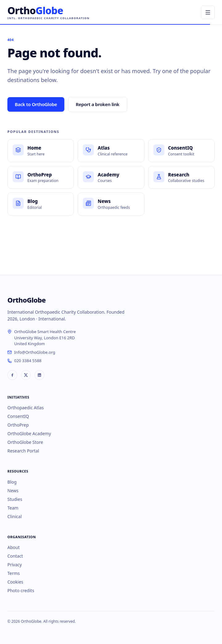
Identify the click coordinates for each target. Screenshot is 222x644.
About (14, 547)
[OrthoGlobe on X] (26, 375)
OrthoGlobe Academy (29, 433)
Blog (12, 482)
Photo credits (21, 590)
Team (13, 508)
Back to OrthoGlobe (36, 104)
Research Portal (23, 451)
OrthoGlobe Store (25, 442)
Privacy (15, 565)
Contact (15, 556)
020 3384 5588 (28, 361)
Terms (14, 573)
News (13, 491)
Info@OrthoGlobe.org (35, 352)
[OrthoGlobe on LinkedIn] (39, 375)
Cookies (15, 582)
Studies (15, 499)
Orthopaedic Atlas (26, 408)
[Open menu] (208, 12)
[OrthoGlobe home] (48, 12)
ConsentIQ (18, 416)
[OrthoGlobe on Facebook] (12, 375)
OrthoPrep (18, 425)
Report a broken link (98, 104)
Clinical (15, 516)
